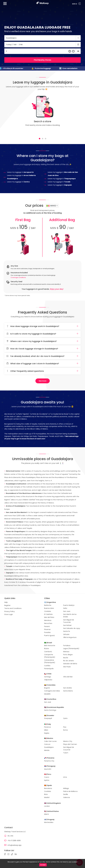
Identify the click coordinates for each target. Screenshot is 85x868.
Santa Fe (67, 631)
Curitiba (47, 666)
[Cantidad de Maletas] (42, 51)
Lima (65, 777)
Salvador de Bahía (70, 664)
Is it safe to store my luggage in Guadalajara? (42, 334)
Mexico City (68, 741)
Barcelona (48, 788)
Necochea (48, 623)
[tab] (40, 139)
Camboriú (48, 652)
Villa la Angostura (70, 637)
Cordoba (48, 791)
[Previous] (8, 115)
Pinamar (47, 629)
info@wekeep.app (15, 845)
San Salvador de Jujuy (72, 628)
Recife (66, 658)
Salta (65, 608)
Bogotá (47, 688)
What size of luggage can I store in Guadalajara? (42, 364)
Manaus (66, 652)
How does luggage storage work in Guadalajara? (42, 326)
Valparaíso (48, 680)
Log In (79, 4)
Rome (65, 730)
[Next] (77, 115)
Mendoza (48, 620)
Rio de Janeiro (69, 661)
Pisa (65, 727)
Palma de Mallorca (70, 791)
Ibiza (46, 794)
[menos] (70, 52)
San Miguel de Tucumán (69, 621)
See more (43, 381)
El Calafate (48, 614)
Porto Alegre (68, 655)
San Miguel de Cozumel (69, 748)
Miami (46, 814)
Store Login (9, 614)
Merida (47, 750)
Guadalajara (49, 747)
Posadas (47, 632)
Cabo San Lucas (50, 741)
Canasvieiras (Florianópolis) (50, 661)
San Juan (67, 611)
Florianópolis (49, 669)
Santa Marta (68, 691)
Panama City (49, 761)
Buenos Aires (49, 608)
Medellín (47, 694)
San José (48, 702)
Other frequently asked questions (42, 371)
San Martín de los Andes (70, 616)
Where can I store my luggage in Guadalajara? (42, 341)
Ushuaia (66, 634)
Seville (66, 794)
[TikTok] (13, 854)
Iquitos (47, 780)
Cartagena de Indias (52, 691)
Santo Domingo (50, 710)
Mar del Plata (49, 617)
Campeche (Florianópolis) (50, 656)
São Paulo (67, 667)
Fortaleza (67, 646)
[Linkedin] (16, 854)
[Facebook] (6, 854)
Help (6, 602)
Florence (47, 727)
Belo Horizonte (50, 646)
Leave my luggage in (20, 172)
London (47, 806)
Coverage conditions (18, 277)
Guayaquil (48, 718)
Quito (65, 718)
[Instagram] (9, 854)
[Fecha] (42, 45)
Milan (46, 730)
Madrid (47, 797)
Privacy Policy (10, 611)
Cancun (47, 744)
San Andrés (68, 688)
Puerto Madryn (69, 605)
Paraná (47, 626)
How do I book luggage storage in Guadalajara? (42, 349)
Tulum (66, 753)
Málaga (66, 788)
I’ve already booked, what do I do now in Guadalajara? (42, 356)
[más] (73, 52)
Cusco (47, 777)
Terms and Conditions (13, 608)
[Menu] (5, 4)
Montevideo (49, 822)
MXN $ (51, 206)
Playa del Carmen (70, 744)
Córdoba (48, 611)
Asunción (48, 769)
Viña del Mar (68, 677)
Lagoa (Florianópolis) (71, 648)
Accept (43, 865)
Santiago (48, 677)
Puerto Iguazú (49, 635)
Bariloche (48, 605)
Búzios (47, 648)
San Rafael (67, 625)
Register (7, 605)
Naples (47, 733)
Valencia (67, 797)
